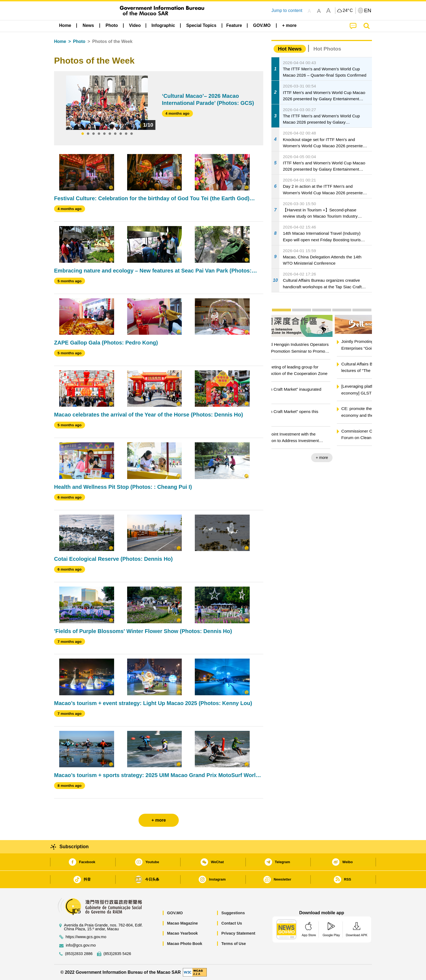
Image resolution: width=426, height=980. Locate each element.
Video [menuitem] (135, 25)
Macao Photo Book (185, 944)
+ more (361, 458)
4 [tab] (99, 134)
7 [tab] (115, 134)
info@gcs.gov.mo (81, 945)
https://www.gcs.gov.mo (86, 937)
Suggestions (233, 913)
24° (348, 11)
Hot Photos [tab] (327, 49)
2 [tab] (88, 134)
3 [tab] (93, 134)
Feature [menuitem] (234, 25)
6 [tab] (110, 134)
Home (60, 41)
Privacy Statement (238, 933)
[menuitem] (88, 26)
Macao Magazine (183, 923)
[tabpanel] (107, 103)
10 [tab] (131, 134)
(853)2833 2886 (79, 954)
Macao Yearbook (182, 933)
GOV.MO (175, 913)
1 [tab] (83, 134)
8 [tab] (121, 134)
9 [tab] (126, 134)
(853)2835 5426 (117, 954)
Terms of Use (234, 944)
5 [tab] (104, 134)
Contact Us (232, 923)
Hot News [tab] (290, 49)
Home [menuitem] (65, 25)
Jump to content (287, 10)
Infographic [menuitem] (163, 25)
